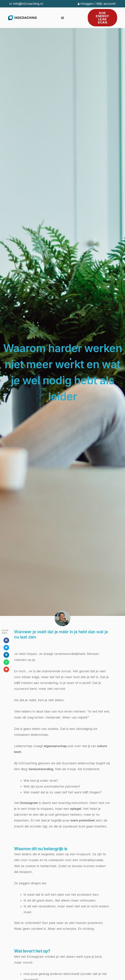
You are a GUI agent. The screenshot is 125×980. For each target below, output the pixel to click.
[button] (62, 18)
